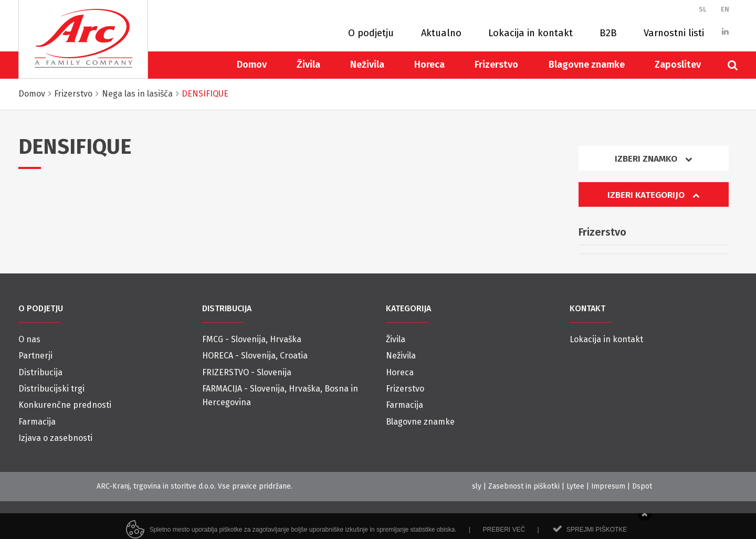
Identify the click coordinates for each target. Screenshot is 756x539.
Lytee (575, 486)
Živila (308, 65)
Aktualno (441, 33)
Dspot (642, 486)
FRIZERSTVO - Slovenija (247, 372)
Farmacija (37, 422)
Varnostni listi (674, 33)
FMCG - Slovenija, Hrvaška (252, 339)
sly (477, 486)
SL (703, 9)
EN (725, 9)
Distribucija (40, 372)
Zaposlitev (678, 65)
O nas (29, 339)
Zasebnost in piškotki (524, 486)
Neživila (367, 65)
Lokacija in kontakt (531, 33)
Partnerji (35, 356)
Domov (252, 65)
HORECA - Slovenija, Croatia (255, 356)
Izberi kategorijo (654, 195)
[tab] (654, 162)
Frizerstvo (496, 65)
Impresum (608, 486)
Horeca (429, 65)
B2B (608, 33)
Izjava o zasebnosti (55, 438)
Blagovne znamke (587, 65)
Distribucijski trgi (51, 389)
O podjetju (371, 33)
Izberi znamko (654, 159)
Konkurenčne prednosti (65, 405)
